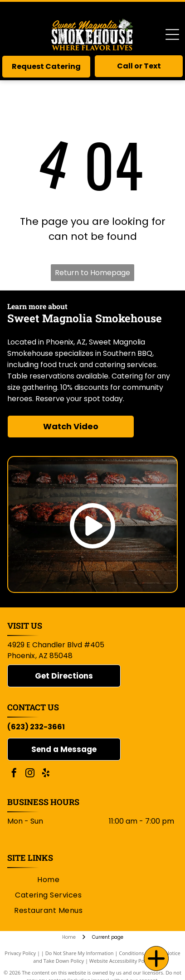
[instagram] (30, 774)
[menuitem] (48, 879)
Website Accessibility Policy (121, 961)
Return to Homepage (92, 273)
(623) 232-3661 (36, 727)
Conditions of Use (139, 953)
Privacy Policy (20, 953)
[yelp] (46, 774)
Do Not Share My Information (80, 953)
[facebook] (14, 774)
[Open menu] (172, 34)
